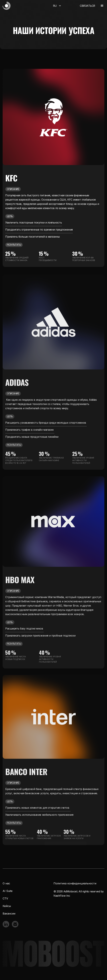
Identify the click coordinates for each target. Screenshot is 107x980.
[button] (57, 6)
